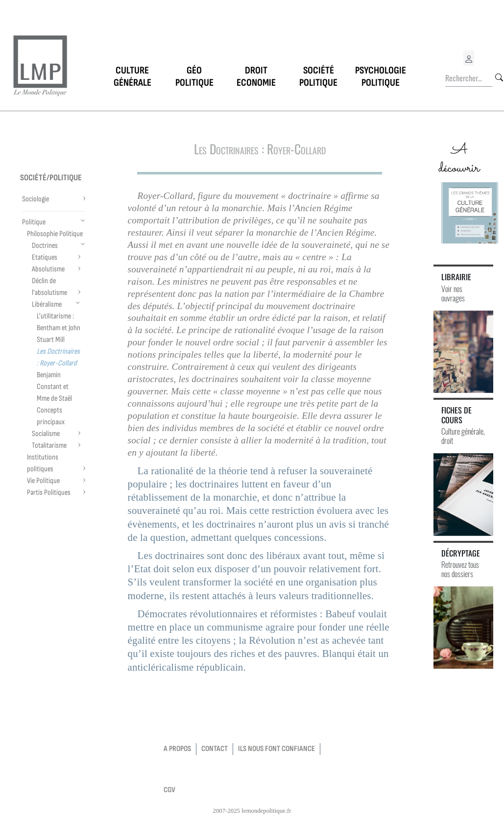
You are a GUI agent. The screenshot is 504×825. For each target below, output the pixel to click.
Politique (34, 222)
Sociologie (36, 199)
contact (215, 749)
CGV (169, 790)
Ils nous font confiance (276, 749)
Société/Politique (51, 178)
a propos (177, 749)
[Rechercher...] (469, 78)
